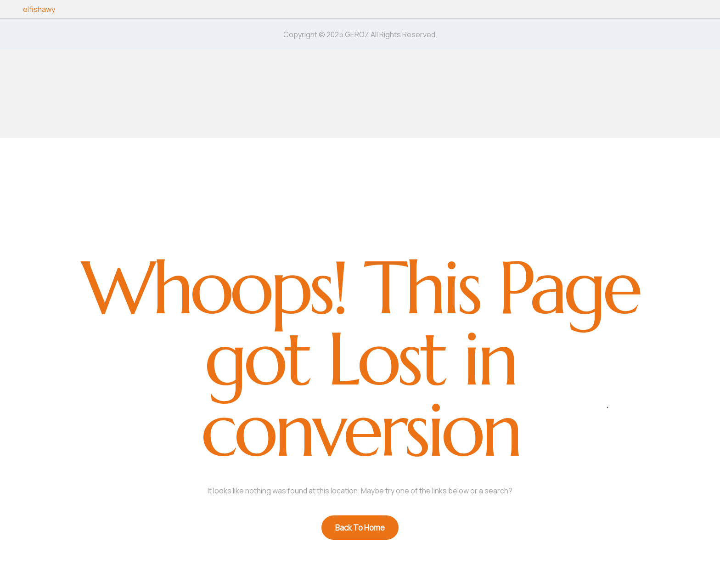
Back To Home (360, 528)
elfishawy (39, 9)
